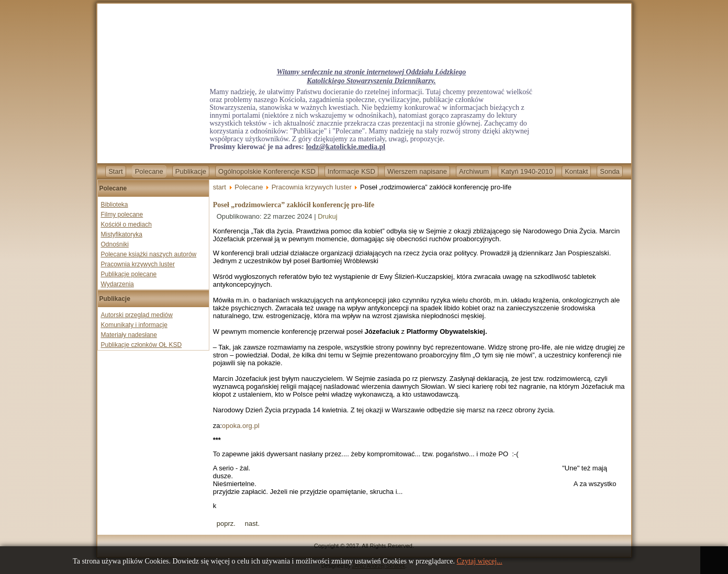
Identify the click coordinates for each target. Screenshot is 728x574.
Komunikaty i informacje (134, 325)
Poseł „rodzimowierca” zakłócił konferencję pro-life (294, 205)
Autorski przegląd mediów (137, 315)
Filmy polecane (122, 215)
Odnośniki (115, 244)
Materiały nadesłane (129, 335)
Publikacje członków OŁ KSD (142, 345)
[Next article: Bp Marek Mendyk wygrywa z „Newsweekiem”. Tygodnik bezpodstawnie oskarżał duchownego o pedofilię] (252, 524)
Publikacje (191, 171)
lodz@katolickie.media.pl (346, 147)
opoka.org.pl (241, 426)
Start (115, 171)
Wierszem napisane (417, 171)
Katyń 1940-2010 (527, 171)
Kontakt (576, 171)
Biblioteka (115, 205)
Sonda (610, 171)
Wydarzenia (117, 284)
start (220, 187)
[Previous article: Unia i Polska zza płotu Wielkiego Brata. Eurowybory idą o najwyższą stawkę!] (226, 524)
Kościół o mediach (126, 224)
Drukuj (328, 216)
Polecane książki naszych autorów (149, 254)
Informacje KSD (351, 171)
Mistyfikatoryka (122, 234)
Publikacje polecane (129, 274)
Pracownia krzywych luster (138, 264)
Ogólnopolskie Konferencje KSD (267, 171)
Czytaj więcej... (480, 561)
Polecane (149, 171)
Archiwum (474, 171)
